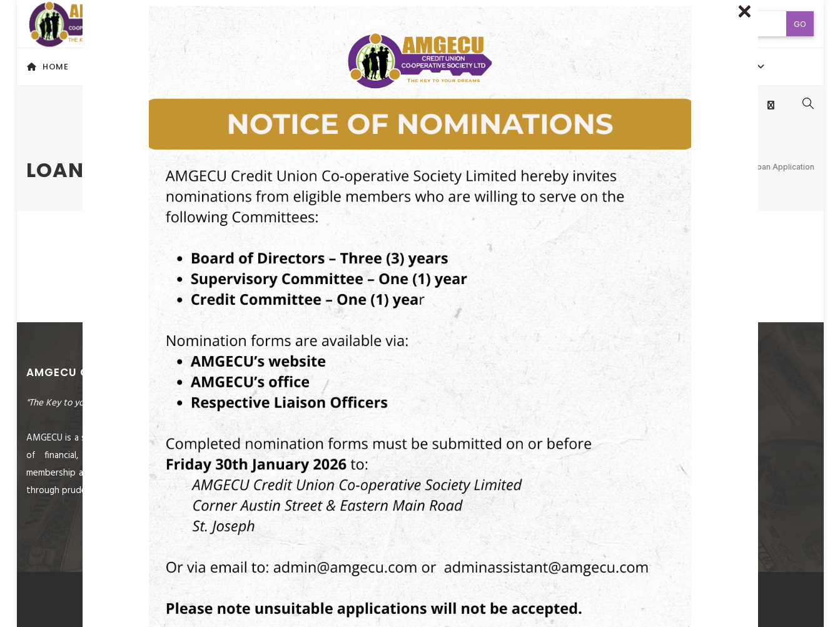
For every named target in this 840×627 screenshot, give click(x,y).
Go (800, 24)
